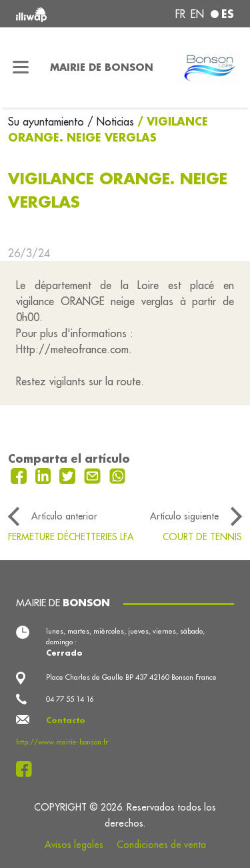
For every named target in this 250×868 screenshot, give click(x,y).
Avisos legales (74, 845)
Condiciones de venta (161, 845)
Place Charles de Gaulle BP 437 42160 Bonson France (131, 677)
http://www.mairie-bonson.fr (62, 742)
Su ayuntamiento (48, 122)
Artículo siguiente (184, 516)
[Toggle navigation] (21, 67)
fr (180, 14)
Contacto (66, 720)
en (197, 14)
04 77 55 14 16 (70, 699)
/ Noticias (111, 122)
